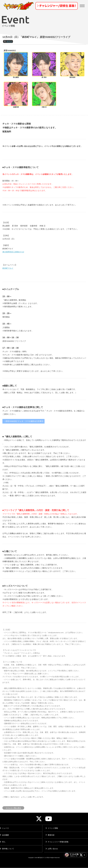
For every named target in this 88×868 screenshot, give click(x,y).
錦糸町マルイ (8, 277)
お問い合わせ (51, 849)
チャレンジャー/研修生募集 (57, 842)
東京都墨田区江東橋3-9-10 (13, 261)
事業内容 (50, 835)
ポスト (9, 51)
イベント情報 (51, 828)
